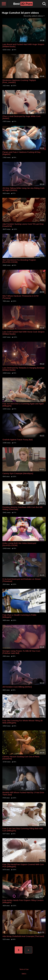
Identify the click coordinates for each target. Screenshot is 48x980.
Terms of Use (24, 969)
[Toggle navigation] (4, 4)
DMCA (24, 974)
